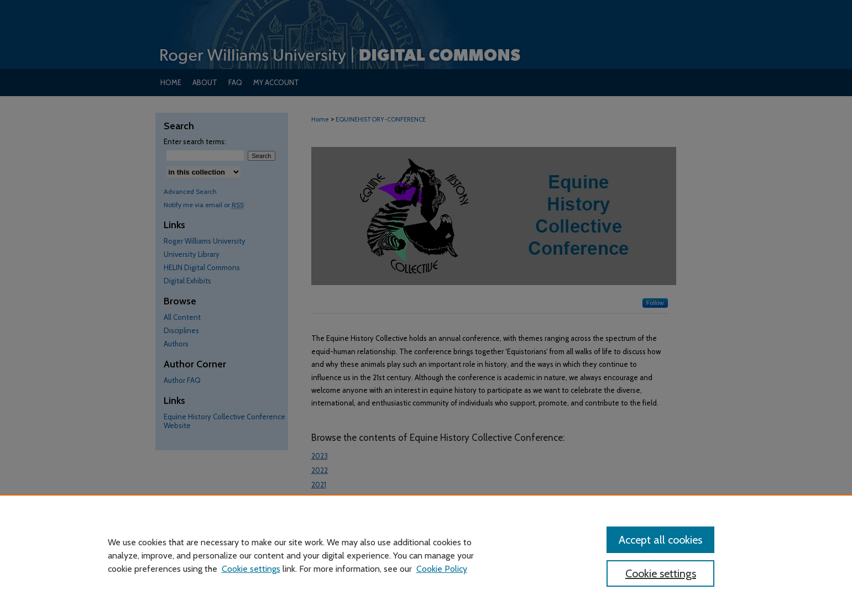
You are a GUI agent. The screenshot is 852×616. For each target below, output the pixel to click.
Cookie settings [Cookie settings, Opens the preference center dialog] (661, 573)
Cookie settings (251, 569)
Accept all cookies (660, 540)
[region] (426, 555)
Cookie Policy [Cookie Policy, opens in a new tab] (442, 569)
